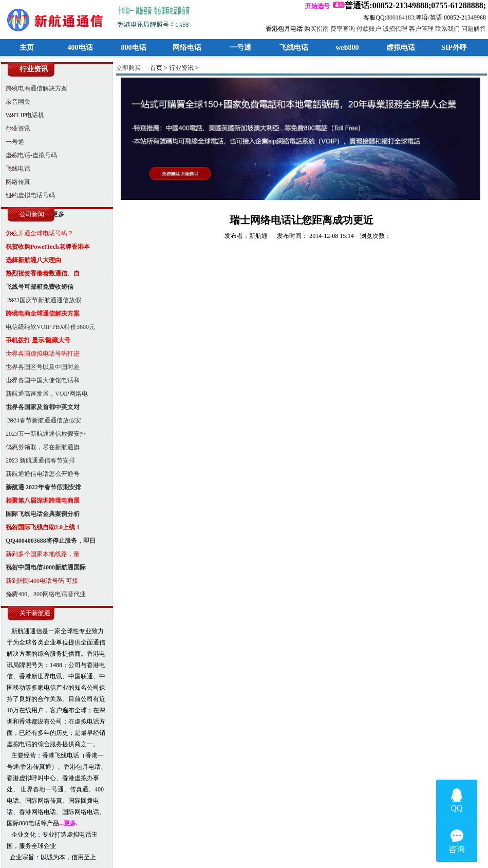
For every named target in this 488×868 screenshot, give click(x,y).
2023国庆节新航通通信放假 (41, 300)
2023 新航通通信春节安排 (38, 460)
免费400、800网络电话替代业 (43, 594)
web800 (347, 48)
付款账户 (369, 29)
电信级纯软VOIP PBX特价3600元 (48, 327)
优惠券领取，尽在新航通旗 (40, 447)
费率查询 (343, 29)
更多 (58, 214)
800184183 (400, 17)
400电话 (80, 48)
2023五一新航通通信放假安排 (43, 434)
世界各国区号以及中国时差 (40, 367)
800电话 (134, 48)
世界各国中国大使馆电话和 (40, 380)
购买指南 (316, 29)
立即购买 (128, 68)
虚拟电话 (401, 48)
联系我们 (447, 29)
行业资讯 (16, 128)
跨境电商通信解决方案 (34, 88)
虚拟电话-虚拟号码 (29, 155)
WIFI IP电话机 (23, 115)
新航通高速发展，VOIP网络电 (44, 394)
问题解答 (474, 29)
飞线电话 (294, 48)
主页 (27, 48)
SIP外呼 (454, 48)
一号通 (240, 48)
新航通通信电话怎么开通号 (40, 474)
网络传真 (16, 182)
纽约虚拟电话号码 (28, 195)
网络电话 (187, 48)
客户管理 (421, 29)
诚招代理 (395, 29)
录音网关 (16, 102)
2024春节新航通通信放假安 (41, 420)
